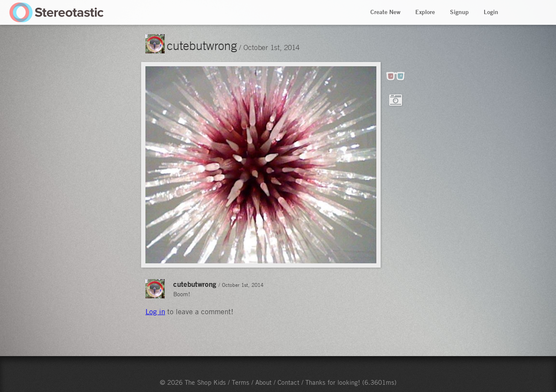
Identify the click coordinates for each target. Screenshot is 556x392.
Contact (288, 382)
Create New (385, 12)
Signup (459, 12)
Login (491, 12)
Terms (241, 382)
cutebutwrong (202, 45)
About (263, 382)
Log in (155, 312)
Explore (425, 12)
